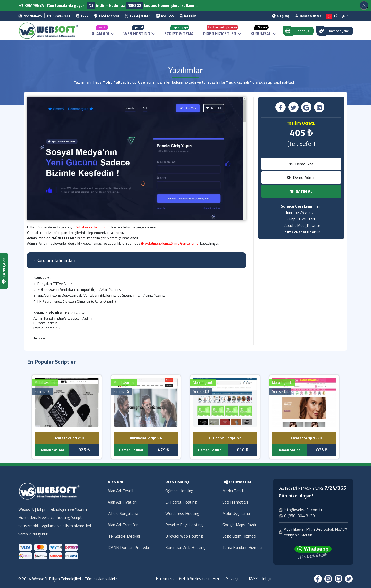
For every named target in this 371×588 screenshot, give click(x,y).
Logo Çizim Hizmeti (239, 536)
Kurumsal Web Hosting (185, 548)
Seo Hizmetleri (235, 502)
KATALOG (165, 16)
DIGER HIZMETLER (222, 31)
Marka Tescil (233, 491)
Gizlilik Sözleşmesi (193, 579)
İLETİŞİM (188, 16)
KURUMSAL (263, 31)
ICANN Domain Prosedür (129, 548)
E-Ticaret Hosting (181, 502)
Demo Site (301, 164)
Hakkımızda (164, 579)
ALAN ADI (103, 31)
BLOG (82, 16)
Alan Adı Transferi (123, 525)
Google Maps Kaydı (239, 525)
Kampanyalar (335, 31)
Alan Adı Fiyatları (122, 502)
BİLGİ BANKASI (106, 16)
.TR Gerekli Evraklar (124, 536)
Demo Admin (301, 178)
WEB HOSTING (139, 31)
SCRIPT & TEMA (179, 31)
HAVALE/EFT (59, 16)
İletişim (269, 579)
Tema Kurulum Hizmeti (242, 548)
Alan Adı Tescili (120, 491)
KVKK (254, 579)
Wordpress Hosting (182, 514)
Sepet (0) (299, 31)
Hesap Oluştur (308, 16)
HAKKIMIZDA (30, 16)
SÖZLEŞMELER (137, 16)
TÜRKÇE (337, 16)
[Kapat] (364, 5)
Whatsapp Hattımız (91, 227)
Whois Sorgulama (123, 514)
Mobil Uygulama (236, 514)
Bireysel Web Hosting (184, 536)
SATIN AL (301, 192)
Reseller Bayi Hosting (184, 525)
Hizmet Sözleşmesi (229, 579)
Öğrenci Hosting (179, 491)
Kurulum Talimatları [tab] (54, 261)
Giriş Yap (281, 16)
